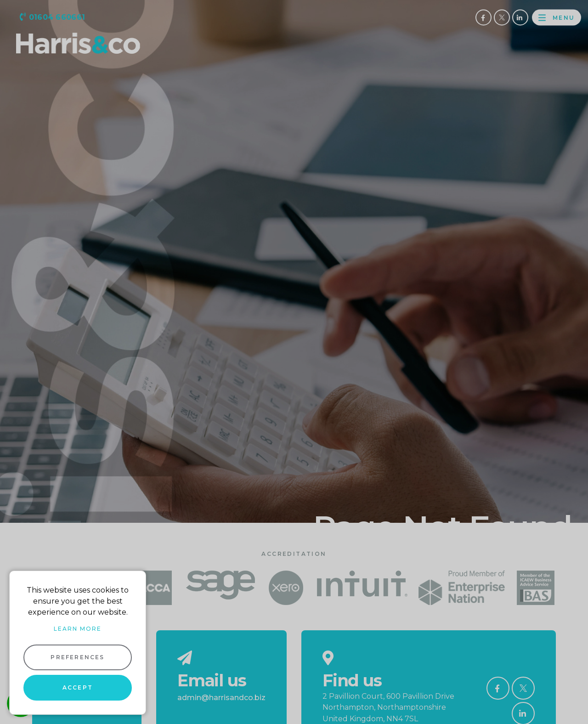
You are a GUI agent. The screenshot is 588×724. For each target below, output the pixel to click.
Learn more (78, 629)
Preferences (77, 657)
